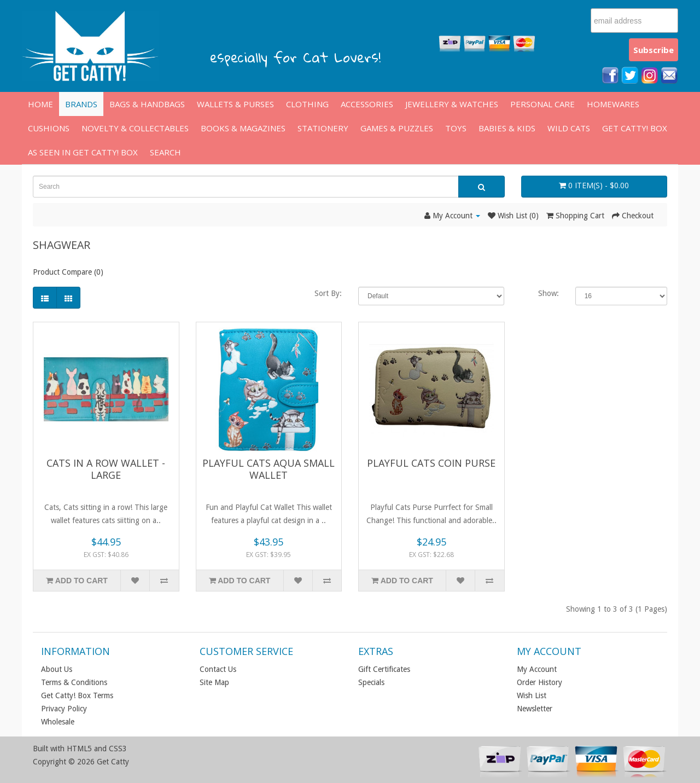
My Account (537, 669)
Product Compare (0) (68, 272)
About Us (57, 669)
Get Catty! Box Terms (77, 695)
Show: (549, 293)
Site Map (214, 682)
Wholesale (58, 722)
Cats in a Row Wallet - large (106, 469)
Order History (539, 682)
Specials (371, 682)
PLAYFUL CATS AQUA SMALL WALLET (269, 469)
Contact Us (218, 669)
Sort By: (328, 293)
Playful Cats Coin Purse (431, 463)
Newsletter (535, 709)
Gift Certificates (384, 669)
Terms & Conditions (74, 682)
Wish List (532, 695)
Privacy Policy (64, 709)
